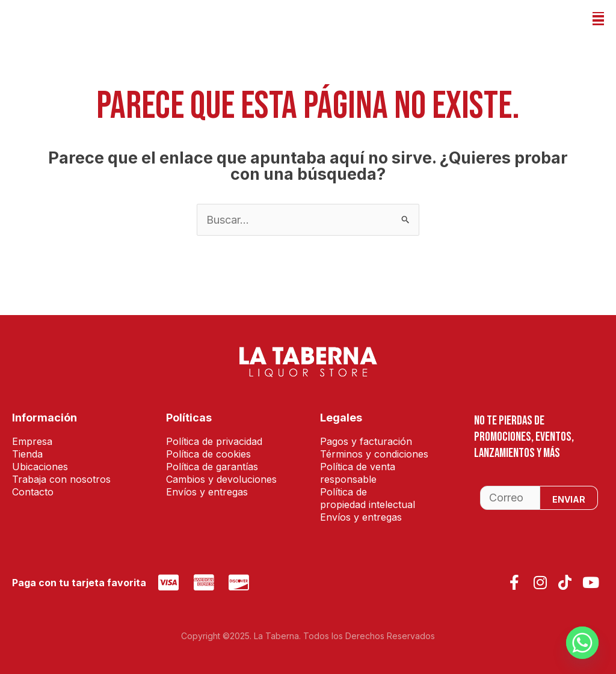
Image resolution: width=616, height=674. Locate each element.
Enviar (569, 499)
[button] (598, 19)
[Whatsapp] (582, 643)
